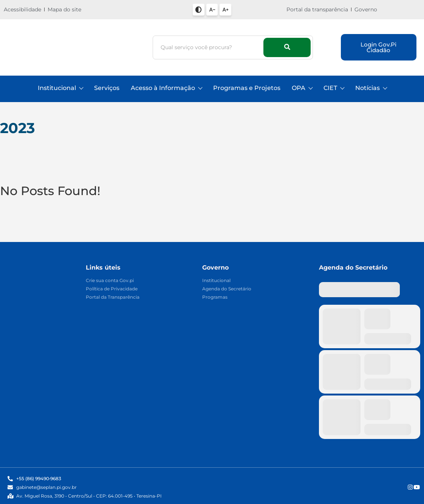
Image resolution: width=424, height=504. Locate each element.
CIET (334, 88)
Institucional (60, 88)
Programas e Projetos (247, 88)
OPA (302, 88)
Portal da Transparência (113, 297)
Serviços (107, 88)
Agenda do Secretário (227, 289)
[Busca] (209, 47)
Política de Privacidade (112, 289)
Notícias (371, 88)
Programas (215, 297)
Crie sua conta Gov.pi (110, 281)
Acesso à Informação (166, 88)
